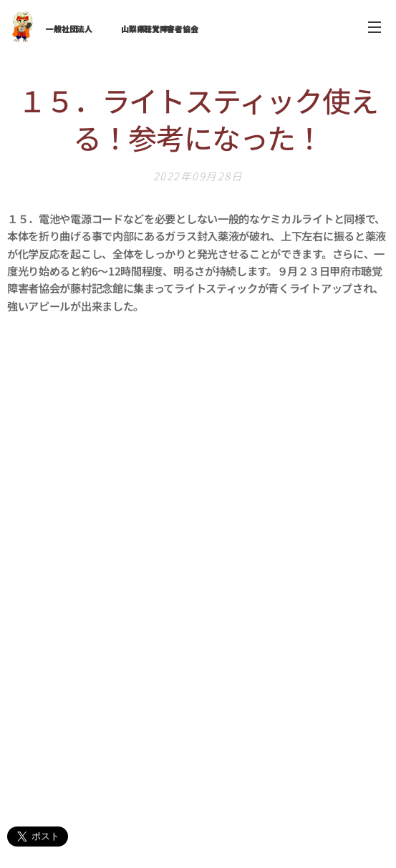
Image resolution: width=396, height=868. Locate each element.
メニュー (375, 27)
